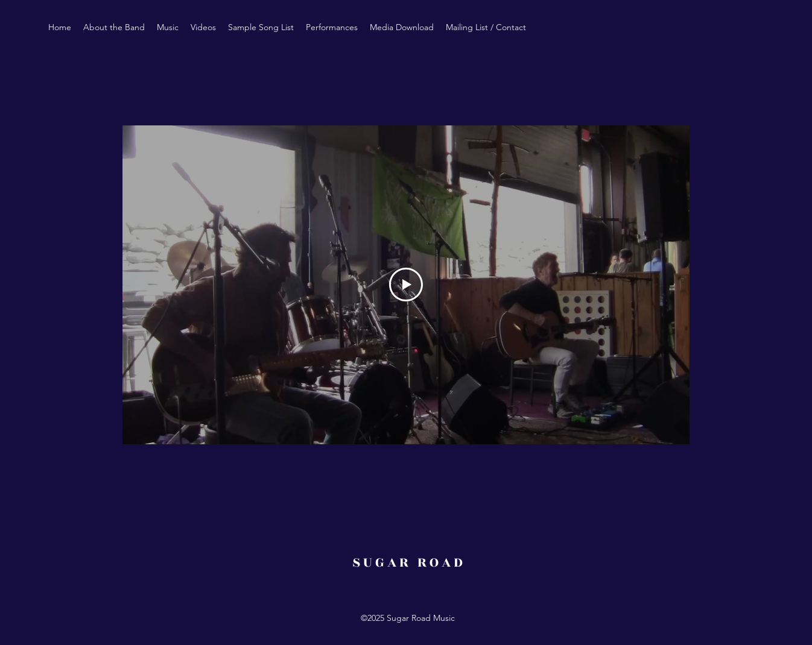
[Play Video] (406, 285)
